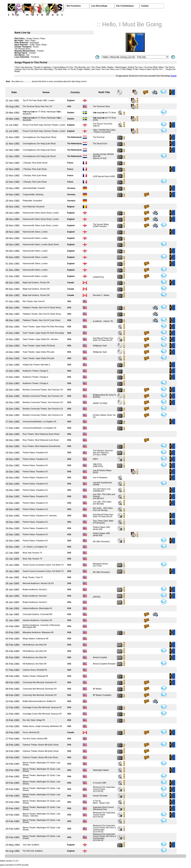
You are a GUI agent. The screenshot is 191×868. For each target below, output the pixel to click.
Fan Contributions (125, 6)
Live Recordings (99, 6)
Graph (173, 76)
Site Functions (74, 6)
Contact (145, 6)
